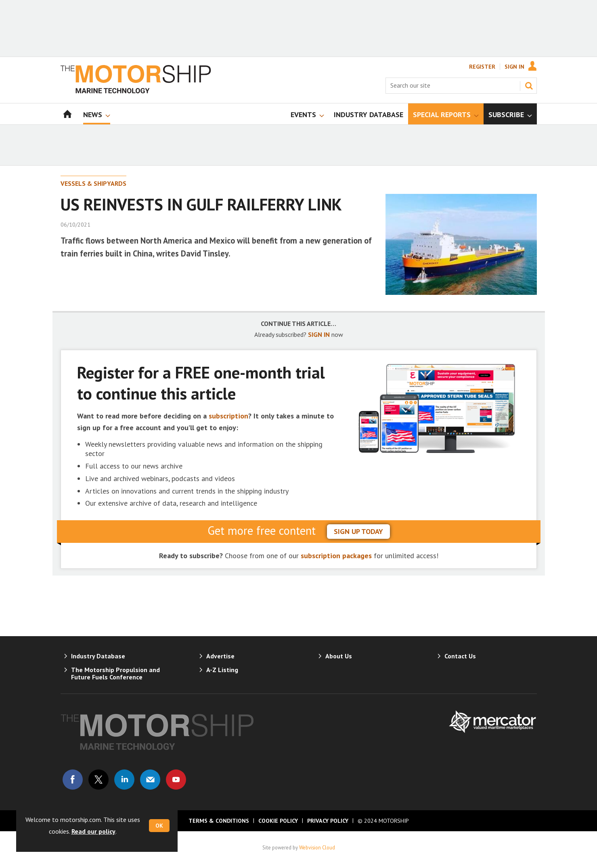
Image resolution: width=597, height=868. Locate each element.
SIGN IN (319, 334)
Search (529, 86)
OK (159, 826)
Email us (150, 780)
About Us (339, 656)
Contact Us (460, 656)
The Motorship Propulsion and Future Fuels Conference (115, 673)
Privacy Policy (328, 821)
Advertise (220, 656)
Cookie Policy (278, 821)
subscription (228, 416)
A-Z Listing (222, 670)
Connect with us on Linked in (124, 780)
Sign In (514, 67)
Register (482, 67)
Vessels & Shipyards (93, 183)
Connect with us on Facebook (73, 780)
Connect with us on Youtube (176, 780)
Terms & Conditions (219, 821)
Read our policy (93, 831)
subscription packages (336, 556)
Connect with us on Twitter (98, 780)
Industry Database (98, 656)
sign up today (358, 531)
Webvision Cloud (317, 847)
